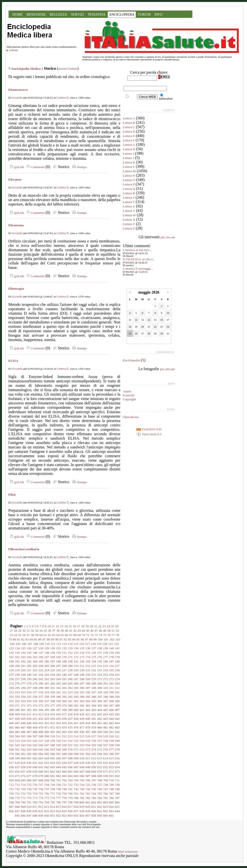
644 (59, 767)
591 (82, 754)
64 (58, 635)
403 (94, 710)
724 (82, 785)
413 (41, 714)
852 (59, 816)
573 (88, 749)
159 (111, 653)
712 (12, 785)
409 (17, 714)
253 (106, 675)
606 (59, 758)
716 (35, 785)
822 (99, 807)
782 (88, 798)
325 (82, 692)
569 (64, 749)
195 (100, 661)
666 (76, 771)
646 (70, 767)
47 (96, 631)
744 (88, 789)
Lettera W (129, 215)
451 (41, 723)
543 (23, 745)
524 (23, 741)
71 (88, 635)
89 (53, 639)
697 (35, 780)
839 (88, 811)
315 (23, 692)
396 (53, 710)
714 (23, 785)
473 (59, 727)
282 (53, 683)
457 (76, 723)
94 (74, 639)
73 (96, 635)
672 (111, 771)
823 (105, 807)
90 (57, 639)
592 (88, 754)
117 (87, 644)
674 (12, 776)
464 (117, 723)
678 (35, 776)
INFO (158, 15)
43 (79, 631)
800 (82, 802)
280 (41, 683)
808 (17, 807)
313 (12, 692)
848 (35, 816)
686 (82, 776)
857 (88, 816)
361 (70, 701)
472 (53, 727)
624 (53, 763)
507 (35, 736)
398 (64, 710)
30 (24, 631)
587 (59, 754)
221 (29, 670)
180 (12, 661)
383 (88, 705)
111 (53, 644)
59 (37, 635)
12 (57, 626)
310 (106, 688)
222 (35, 670)
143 (17, 653)
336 (35, 697)
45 (88, 631)
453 (53, 723)
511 (59, 736)
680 (47, 776)
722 (70, 785)
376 (47, 705)
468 (29, 727)
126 (29, 648)
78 (117, 635)
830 (35, 811)
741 (70, 789)
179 (117, 657)
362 (76, 701)
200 (17, 666)
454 (59, 723)
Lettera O (129, 180)
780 (76, 798)
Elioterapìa (16, 289)
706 (88, 780)
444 (111, 719)
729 (111, 785)
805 (111, 802)
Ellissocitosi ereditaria (24, 549)
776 (53, 798)
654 (117, 767)
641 (41, 767)
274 (117, 679)
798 (70, 802)
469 (35, 727)
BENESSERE (36, 15)
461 (100, 723)
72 (92, 635)
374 (35, 705)
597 (117, 754)
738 (53, 789)
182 (23, 661)
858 (94, 816)
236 (117, 670)
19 (87, 626)
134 (76, 648)
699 (47, 780)
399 (70, 710)
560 (12, 749)
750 (12, 794)
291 (106, 683)
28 (16, 631)
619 (23, 763)
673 (117, 771)
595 (106, 754)
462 (106, 723)
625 (59, 763)
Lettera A (129, 118)
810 (29, 807)
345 (88, 697)
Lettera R (129, 193)
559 (117, 745)
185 (41, 661)
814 (52, 807)
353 (23, 701)
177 (106, 657)
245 (59, 675)
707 (94, 780)
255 (117, 675)
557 (106, 745)
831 (41, 811)
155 (88, 653)
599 (17, 758)
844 (117, 811)
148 (47, 653)
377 (53, 705)
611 (88, 758)
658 (29, 771)
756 (47, 794)
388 (117, 705)
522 (12, 741)
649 (88, 767)
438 (76, 719)
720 (59, 785)
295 (17, 688)
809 (23, 807)
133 (70, 648)
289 (94, 683)
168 (53, 657)
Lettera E (63, 97)
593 (94, 754)
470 (41, 727)
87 (44, 639)
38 (58, 631)
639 (29, 767)
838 (82, 811)
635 (117, 763)
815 (58, 807)
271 (100, 679)
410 (23, 714)
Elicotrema (16, 225)
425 (111, 714)
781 (82, 798)
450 (35, 723)
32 (32, 631)
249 (82, 675)
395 (47, 710)
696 (29, 780)
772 (29, 798)
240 (29, 675)
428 (17, 719)
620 (29, 763)
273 (111, 679)
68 (75, 635)
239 (23, 675)
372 (23, 705)
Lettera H (129, 149)
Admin (13, 50)
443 (106, 719)
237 (12, 675)
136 (88, 648)
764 (94, 794)
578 (117, 749)
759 (64, 794)
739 (59, 789)
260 (35, 679)
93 (69, 639)
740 (64, 789)
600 (23, 758)
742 (76, 789)
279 (35, 683)
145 (29, 653)
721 (64, 785)
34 (41, 631)
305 (76, 688)
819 (82, 807)
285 (70, 683)
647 (76, 767)
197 (111, 661)
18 (83, 626)
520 (111, 736)
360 (64, 701)
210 (76, 666)
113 (64, 644)
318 (41, 692)
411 (29, 714)
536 (94, 741)
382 (82, 705)
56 (24, 635)
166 (41, 657)
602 (35, 758)
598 (12, 758)
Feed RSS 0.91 (149, 429)
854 (70, 816)
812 (41, 807)
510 (53, 736)
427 (12, 719)
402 (88, 710)
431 (35, 719)
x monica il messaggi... (138, 268)
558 (111, 745)
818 (76, 807)
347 (100, 697)
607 (64, 758)
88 (48, 639)
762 (82, 794)
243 (47, 675)
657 (23, 771)
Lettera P (129, 184)
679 (41, 776)
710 (111, 780)
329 (106, 692)
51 (113, 631)
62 (49, 635)
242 (41, 675)
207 (59, 666)
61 (45, 635)
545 (35, 745)
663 (59, 771)
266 (70, 679)
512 (64, 736)
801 (88, 802)
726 (94, 785)
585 (47, 754)
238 (17, 675)
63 (54, 635)
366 (100, 701)
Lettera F (129, 140)
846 (23, 816)
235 (111, 670)
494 (70, 732)
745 (94, 789)
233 (100, 670)
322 (64, 692)
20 (91, 626)
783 (94, 798)
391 (23, 710)
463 (111, 723)
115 (76, 644)
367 (106, 701)
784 (100, 798)
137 (94, 648)
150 (59, 653)
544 (29, 745)
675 (17, 776)
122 (117, 644)
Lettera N (129, 176)
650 (94, 767)
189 (64, 661)
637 (17, 767)
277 (23, 683)
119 (99, 644)
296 (23, 688)
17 (79, 626)
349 (111, 697)
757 (53, 794)
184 (35, 661)
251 (94, 675)
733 (23, 789)
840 (94, 811)
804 (106, 802)
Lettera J (128, 158)
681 (53, 776)
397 (59, 710)
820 (88, 807)
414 (47, 714)
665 (70, 771)
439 (82, 719)
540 (117, 741)
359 (59, 701)
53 (11, 635)
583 (35, 754)
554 (88, 745)
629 (82, 763)
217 (117, 666)
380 (70, 705)
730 (117, 785)
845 (17, 816)
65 (62, 635)
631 (94, 763)
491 (53, 732)
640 (35, 767)
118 (93, 644)
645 (64, 767)
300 (47, 688)
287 (82, 683)
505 (23, 736)
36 (49, 631)
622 (41, 763)
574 (94, 749)
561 (17, 749)
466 (17, 727)
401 (82, 710)
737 (47, 789)
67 (71, 635)
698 (41, 780)
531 (64, 741)
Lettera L (129, 167)
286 (76, 683)
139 (106, 648)
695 (23, 780)
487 (29, 732)
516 (88, 736)
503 (12, 736)
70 (83, 635)
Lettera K (129, 162)
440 (88, 719)
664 (64, 771)
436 (64, 719)
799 (76, 802)
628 (76, 763)
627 (70, 763)
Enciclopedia (131, 360)
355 (35, 701)
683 (64, 776)
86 (40, 639)
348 (106, 697)
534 (82, 741)
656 (17, 771)
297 (29, 688)
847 (29, 816)
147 (41, 653)
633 (106, 763)
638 (23, 767)
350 (117, 697)
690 (106, 776)
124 (17, 648)
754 (35, 794)
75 (105, 635)
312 (117, 688)
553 (82, 745)
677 (29, 776)
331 (117, 692)
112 (59, 644)
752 (23, 794)
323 (70, 692)
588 (64, 754)
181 (17, 661)
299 (41, 688)
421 (88, 714)
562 (23, 749)
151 (64, 653)
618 (17, 763)
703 (70, 780)
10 (49, 626)
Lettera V (129, 211)
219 (17, 670)
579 (12, 754)
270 (94, 679)
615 (111, 758)
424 (105, 714)
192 (82, 661)
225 (53, 670)
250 (88, 675)
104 (12, 644)
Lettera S (129, 198)
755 (41, 794)
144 (23, 653)
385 (100, 705)
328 (100, 692)
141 (117, 648)
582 (29, 754)
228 (70, 670)
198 (117, 661)
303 (64, 688)
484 (12, 732)
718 (47, 785)
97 (86, 639)
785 (106, 798)
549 (59, 745)
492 (59, 732)
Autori (127, 391)
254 (111, 675)
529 (53, 741)
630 (88, 763)
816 (64, 807)
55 (20, 635)
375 (41, 705)
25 (113, 626)
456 (70, 723)
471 (47, 727)
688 (94, 776)
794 (47, 802)
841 (100, 811)
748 (111, 789)
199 (12, 666)
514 (76, 736)
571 (76, 749)
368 (111, 701)
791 (29, 802)
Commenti (35, 167)
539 (111, 741)
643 (53, 767)
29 (20, 631)
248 (76, 675)
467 (23, 727)
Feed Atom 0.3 (149, 434)
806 (117, 802)
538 (106, 741)
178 (111, 657)
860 (106, 816)
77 (113, 635)
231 (88, 670)
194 (94, 661)
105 (18, 644)
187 (53, 661)
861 (111, 816)
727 (100, 785)
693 (12, 780)
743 (82, 789)
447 (17, 723)
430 (29, 719)
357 (47, 701)
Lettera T (129, 202)
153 (76, 653)
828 (23, 811)
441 (94, 719)
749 (117, 789)
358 (53, 701)
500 (106, 732)
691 (111, 776)
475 (70, 727)
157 (100, 653)
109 (41, 644)
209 (70, 666)
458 (82, 723)
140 (111, 648)
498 (94, 732)
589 (70, 754)
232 (94, 670)
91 (61, 639)
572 (82, 749)
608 (70, 758)
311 (111, 688)
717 (41, 785)
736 (41, 789)
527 (41, 741)
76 (109, 635)
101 (106, 639)
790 (23, 802)
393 (35, 710)
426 (117, 714)
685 (76, 776)
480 (100, 727)
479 (94, 727)
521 (117, 736)
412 (35, 714)
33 (37, 631)
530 (59, 741)
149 (53, 653)
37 (54, 631)
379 (64, 705)
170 (64, 657)
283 (59, 683)
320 (53, 692)
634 (111, 763)
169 (59, 657)
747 (106, 789)
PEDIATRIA (97, 15)
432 (41, 719)
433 (47, 719)
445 (117, 719)
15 (70, 626)
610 (82, 758)
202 (29, 666)
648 (82, 767)
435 (59, 719)
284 (64, 683)
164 (29, 657)
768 (117, 794)
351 (12, 701)
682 (59, 776)
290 (100, 683)
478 (88, 727)
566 (47, 749)
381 (76, 705)
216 (111, 666)
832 (47, 811)
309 (100, 688)
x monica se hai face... (137, 250)
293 (117, 683)
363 (82, 701)
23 (104, 626)
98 (91, 639)
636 (12, 767)
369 (117, 701)
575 (100, 749)
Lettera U (129, 206)
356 (41, 701)
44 (83, 631)
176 (100, 657)
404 (100, 710)
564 (35, 749)
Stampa (79, 167)
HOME (18, 15)
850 (47, 816)
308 (94, 688)
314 (17, 692)
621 (35, 763)
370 (12, 705)
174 (88, 657)
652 (106, 767)
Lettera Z (129, 228)
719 (53, 785)
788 (12, 802)
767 (111, 794)
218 (12, 670)
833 (53, 811)
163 (23, 657)
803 (100, 802)
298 (35, 688)
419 (76, 714)
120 (105, 644)
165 (35, 657)
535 (88, 741)
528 (47, 741)
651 (100, 767)
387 (111, 705)
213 (94, 666)
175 (94, 657)
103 (118, 639)
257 (17, 679)
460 (94, 723)
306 (82, 688)
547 (47, 745)
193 (88, 661)
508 (41, 736)
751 (17, 794)
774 (41, 798)
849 (41, 816)
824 (111, 807)
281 (47, 683)
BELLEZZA (58, 15)
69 (79, 635)
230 (82, 670)
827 (17, 811)
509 (47, 736)
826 (12, 811)
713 (17, 785)
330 (111, 692)
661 (47, 771)
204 (41, 666)
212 (88, 666)
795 (53, 802)
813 (47, 807)
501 (111, 732)
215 (105, 666)
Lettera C (129, 127)
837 (76, 811)
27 (11, 631)
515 (82, 736)
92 (65, 639)
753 (29, 794)
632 (100, 763)
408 (12, 714)
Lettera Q (129, 189)
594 (100, 754)
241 (35, 675)
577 (111, 749)
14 (66, 626)
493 (64, 732)
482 (111, 727)
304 (70, 688)
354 (29, 701)
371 (17, 705)
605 (53, 758)
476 (76, 727)
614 (105, 758)
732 (17, 789)
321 (59, 692)
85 (36, 639)
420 (82, 714)
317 (35, 692)
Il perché (129, 395)
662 (53, 771)
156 (94, 653)
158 (106, 653)
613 (99, 758)
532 (70, 741)
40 (67, 631)
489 (41, 732)
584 (41, 754)
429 (23, 719)
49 (105, 631)
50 (109, 631)
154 (82, 653)
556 (100, 745)
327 (94, 692)
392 (29, 710)
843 (111, 811)
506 (29, 736)
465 (12, 727)
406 (111, 710)
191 (76, 661)
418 (70, 714)
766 (106, 794)
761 (76, 794)
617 (12, 763)
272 (106, 679)
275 (12, 683)
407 (117, 710)
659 (35, 771)
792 (35, 802)
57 (28, 635)
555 (94, 745)
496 (82, 732)
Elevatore (15, 179)
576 (106, 749)
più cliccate (167, 369)
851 (53, 816)
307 (88, 688)
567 (53, 749)
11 (53, 626)
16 (74, 626)
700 (53, 780)
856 (82, 816)
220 (23, 670)
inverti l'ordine (68, 69)
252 (100, 675)
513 (70, 736)
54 (16, 635)
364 (88, 701)
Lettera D (129, 131)
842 (106, 811)
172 (76, 657)
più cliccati (168, 237)
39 (62, 631)
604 (47, 758)
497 (88, 732)
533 (76, 741)
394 (41, 710)
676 (23, 776)
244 (53, 675)
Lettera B (129, 123)
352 (17, 701)
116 (82, 644)
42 (75, 631)
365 (94, 701)
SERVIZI (78, 15)
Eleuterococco (18, 90)
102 (112, 639)
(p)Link (16, 167)
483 (117, 727)
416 (58, 714)
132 (64, 648)
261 (41, 679)
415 (52, 714)
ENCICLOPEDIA (122, 15)
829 (29, 811)
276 (17, 683)
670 (100, 771)
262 (47, 679)
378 (59, 705)
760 (70, 794)
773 (35, 798)
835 (64, 811)
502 (117, 732)
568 (59, 749)
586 (53, 754)
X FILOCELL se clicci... (139, 259)
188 (59, 661)
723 (76, 785)
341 (64, 697)
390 (17, 710)
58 (32, 635)
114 (70, 644)
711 (117, 780)
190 (70, 661)
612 (94, 758)
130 (53, 648)
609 (76, 758)
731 (12, 789)
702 (64, 780)
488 (35, 732)
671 (106, 771)
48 (100, 631)
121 (111, 644)
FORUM (144, 15)
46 (92, 631)
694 (17, 780)
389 (12, 710)
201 (23, 666)
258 (23, 679)
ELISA (13, 361)
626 (64, 763)
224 (47, 670)
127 (35, 648)
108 (36, 644)
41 (71, 631)
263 (53, 679)
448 (23, 723)
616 (117, 758)
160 (117, 653)
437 (70, 719)
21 (95, 626)
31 (28, 631)
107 (30, 644)
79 (10, 639)
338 (47, 697)
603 (41, 758)
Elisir (12, 495)
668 (88, 771)
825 (117, 807)
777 (59, 798)
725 (88, 785)
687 (88, 776)
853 (64, 816)
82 (23, 639)
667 (82, 771)
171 (70, 657)
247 (70, 675)
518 (99, 736)
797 (64, 802)
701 (59, 780)
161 (12, 657)
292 (111, 683)
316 (29, 692)
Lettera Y (129, 224)
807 (12, 807)
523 (17, 741)
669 (94, 771)
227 (64, 670)
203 (35, 666)
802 (94, 802)
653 (111, 767)
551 (70, 745)
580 (17, 754)
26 (117, 626)
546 (41, 745)
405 (106, 710)
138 (100, 648)
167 (47, 657)
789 (17, 802)
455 (64, 723)
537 (100, 741)
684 (70, 776)
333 (17, 697)
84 (31, 639)
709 (106, 780)
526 (35, 741)
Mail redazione (128, 851)
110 (47, 644)
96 (82, 639)
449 (29, 723)
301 (53, 688)
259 (29, 679)
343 (76, 697)
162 (17, 657)
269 (88, 679)
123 (12, 648)
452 (47, 723)
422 (94, 714)
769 (12, 798)
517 (94, 736)
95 (78, 639)
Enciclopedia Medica (26, 69)
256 (12, 679)
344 (82, 697)
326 (88, 692)
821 (94, 807)
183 (29, 661)
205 (47, 666)
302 (59, 688)
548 (53, 745)
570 (70, 749)
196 (106, 661)
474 (64, 727)
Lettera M (129, 171)
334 (23, 697)
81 (19, 639)
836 (70, 811)
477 (82, 727)
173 (82, 657)
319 (47, 692)
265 (64, 679)
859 (100, 816)
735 (35, 789)
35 (45, 631)
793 (41, 802)
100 (100, 639)
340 (59, 697)
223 (41, 670)
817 (70, 807)
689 (100, 776)
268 (82, 679)
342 (70, 697)
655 (12, 771)
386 (106, 705)
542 (17, 745)
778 (64, 798)
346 (94, 697)
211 (82, 666)
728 (106, 785)
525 (29, 741)
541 (12, 745)
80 (14, 639)
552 (76, 745)
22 (100, 626)
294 (12, 688)
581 (23, 754)
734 (29, 789)
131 (59, 648)
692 (117, 776)
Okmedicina (131, 417)
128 (41, 648)
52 (117, 631)
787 (117, 798)
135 (82, 648)
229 (76, 670)
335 (29, 697)
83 (27, 639)
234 (106, 670)
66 (67, 635)
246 (64, 675)
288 (88, 683)
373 (29, 705)
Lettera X (129, 220)
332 (12, 697)
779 (70, 798)
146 (35, 653)
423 (99, 714)
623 (47, 763)
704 (76, 780)
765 (100, 794)
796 (59, 802)
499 (100, 732)
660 (41, 771)
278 (29, 683)
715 (29, 785)
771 (23, 798)
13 (62, 626)
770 (17, 798)
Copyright (129, 399)
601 (29, 758)
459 (88, 723)
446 (12, 723)
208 (64, 666)
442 (100, 719)
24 (108, 626)
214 (99, 666)
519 (105, 736)
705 (82, 780)
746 (100, 789)
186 (47, 661)
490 (47, 732)
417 (64, 714)
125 (23, 648)
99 (95, 639)
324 (76, 692)
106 (24, 644)
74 (100, 635)
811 (35, 807)
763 (88, 794)
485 (17, 732)
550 (64, 745)
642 (47, 767)
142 (12, 653)
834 (59, 811)
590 (76, 754)
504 (17, 736)
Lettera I (128, 154)
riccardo (17, 97)
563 (29, 749)
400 (76, 710)
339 (53, 697)
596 (111, 754)
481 (106, 727)
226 (59, 670)
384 (94, 705)
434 (53, 719)
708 (100, 780)
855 (76, 816)
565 (41, 749)
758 (59, 794)
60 (41, 635)
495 (76, 732)
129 (47, 648)
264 (59, 679)
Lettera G (129, 145)
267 (76, 679)
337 (41, 697)
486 (23, 732)
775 (47, 798)
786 (111, 798)
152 (70, 653)
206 (53, 666)
